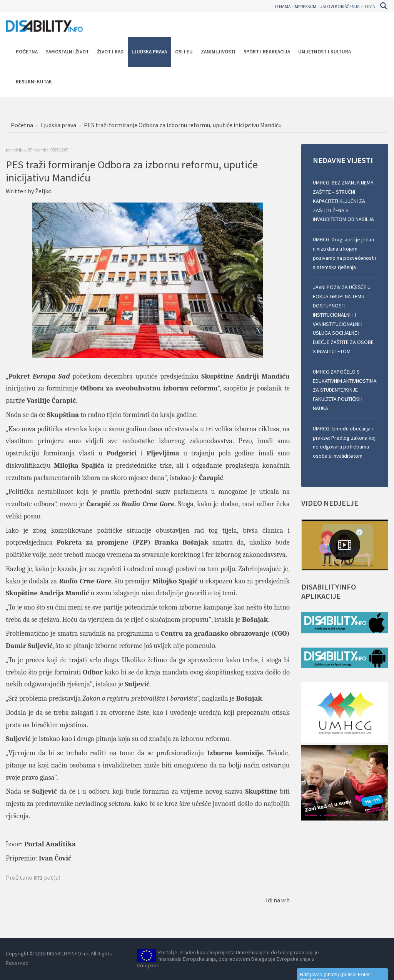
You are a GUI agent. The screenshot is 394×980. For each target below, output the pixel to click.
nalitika (63, 844)
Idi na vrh (278, 900)
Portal (34, 844)
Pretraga (383, 6)
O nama (283, 6)
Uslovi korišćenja (340, 6)
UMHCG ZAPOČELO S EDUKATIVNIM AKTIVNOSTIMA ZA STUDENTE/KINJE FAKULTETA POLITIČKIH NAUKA (345, 390)
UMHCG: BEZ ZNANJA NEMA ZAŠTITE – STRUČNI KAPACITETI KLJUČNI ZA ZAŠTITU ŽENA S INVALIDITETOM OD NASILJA (343, 201)
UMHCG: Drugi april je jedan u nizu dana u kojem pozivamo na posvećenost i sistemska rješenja (344, 253)
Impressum (305, 6)
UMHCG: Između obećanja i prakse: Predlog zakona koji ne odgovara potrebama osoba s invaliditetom (345, 442)
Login (369, 6)
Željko (43, 191)
